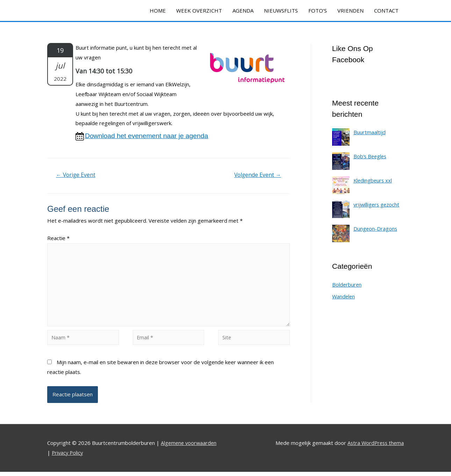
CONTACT (386, 10)
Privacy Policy (68, 457)
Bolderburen (347, 285)
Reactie (58, 239)
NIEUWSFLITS (281, 10)
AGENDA (243, 10)
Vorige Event (77, 176)
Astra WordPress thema (374, 447)
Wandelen (344, 297)
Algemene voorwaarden (190, 447)
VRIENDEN (350, 10)
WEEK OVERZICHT (199, 10)
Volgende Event (257, 176)
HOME (158, 10)
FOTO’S (318, 10)
